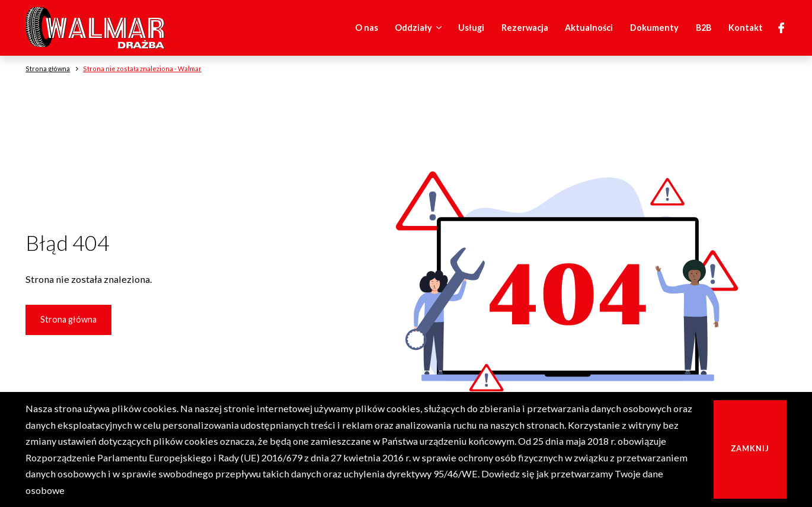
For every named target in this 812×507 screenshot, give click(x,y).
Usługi (471, 28)
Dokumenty (654, 28)
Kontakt (746, 28)
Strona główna (68, 319)
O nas (367, 28)
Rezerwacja (525, 28)
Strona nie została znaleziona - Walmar (142, 68)
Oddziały (420, 28)
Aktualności (589, 28)
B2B (704, 28)
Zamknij (750, 449)
